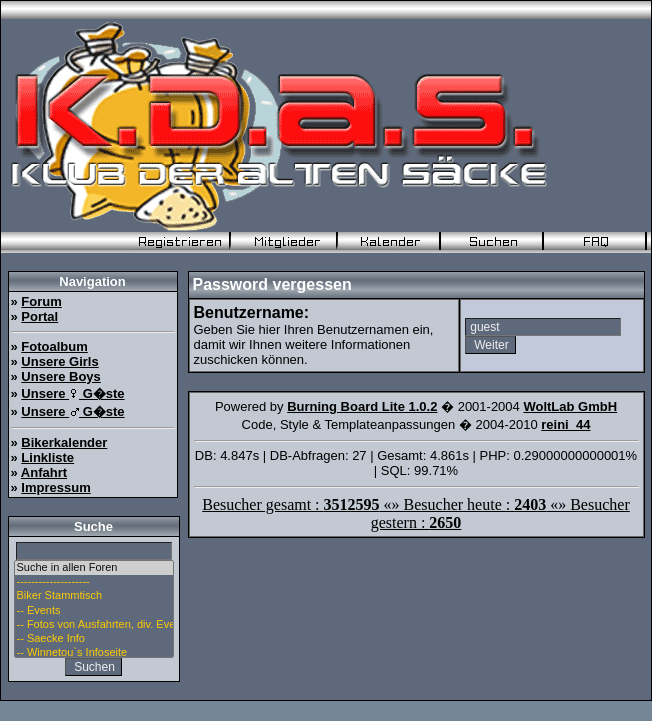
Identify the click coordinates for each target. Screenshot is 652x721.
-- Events (94, 611)
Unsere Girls (59, 361)
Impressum (55, 487)
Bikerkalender (64, 442)
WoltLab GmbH (570, 406)
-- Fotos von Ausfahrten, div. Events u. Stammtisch (94, 625)
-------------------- (94, 582)
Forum (41, 301)
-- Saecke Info (94, 639)
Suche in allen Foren (94, 568)
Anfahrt (44, 472)
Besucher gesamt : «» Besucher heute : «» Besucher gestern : (415, 513)
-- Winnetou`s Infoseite (94, 653)
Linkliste (47, 457)
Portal (39, 316)
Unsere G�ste (72, 393)
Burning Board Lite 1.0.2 (362, 406)
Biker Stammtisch (94, 596)
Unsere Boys (60, 376)
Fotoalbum (54, 346)
